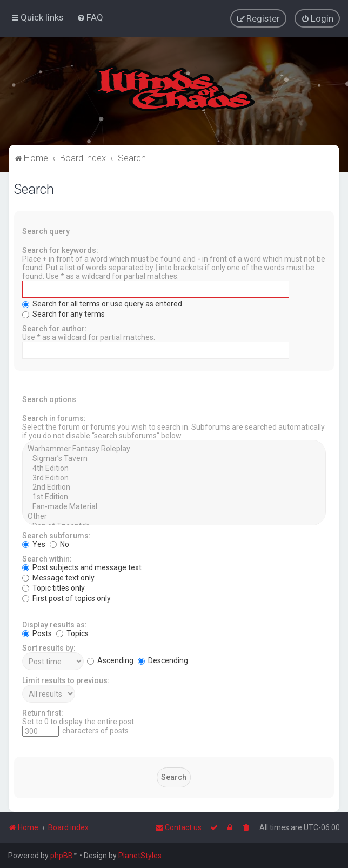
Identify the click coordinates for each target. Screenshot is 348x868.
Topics (72, 633)
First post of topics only (66, 598)
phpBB (62, 856)
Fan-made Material (174, 506)
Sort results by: (49, 647)
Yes (34, 544)
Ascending (110, 660)
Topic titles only (53, 587)
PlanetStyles (140, 856)
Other (174, 516)
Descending (163, 660)
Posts (37, 633)
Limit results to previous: (66, 680)
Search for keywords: (60, 250)
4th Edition (174, 468)
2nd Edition (174, 487)
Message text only (58, 577)
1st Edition (174, 497)
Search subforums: (56, 535)
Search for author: (55, 328)
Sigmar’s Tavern (174, 458)
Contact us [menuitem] (178, 827)
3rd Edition (174, 478)
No (59, 544)
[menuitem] (90, 17)
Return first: (43, 712)
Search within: (47, 558)
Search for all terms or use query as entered (102, 303)
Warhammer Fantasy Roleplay (174, 449)
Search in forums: (54, 418)
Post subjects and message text (82, 567)
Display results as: (55, 624)
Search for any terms (63, 313)
